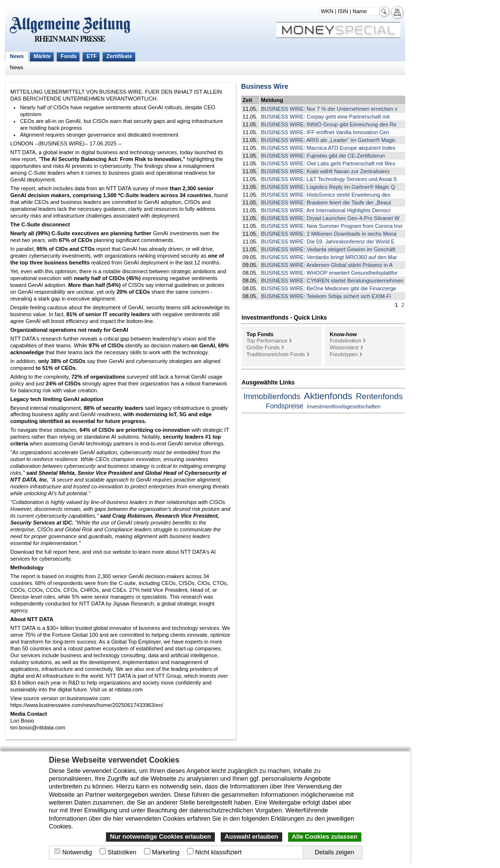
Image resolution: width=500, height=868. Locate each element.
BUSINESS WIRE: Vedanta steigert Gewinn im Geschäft (328, 249)
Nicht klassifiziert (219, 852)
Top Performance (267, 341)
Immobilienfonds (272, 396)
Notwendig (77, 852)
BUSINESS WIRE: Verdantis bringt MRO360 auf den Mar (329, 257)
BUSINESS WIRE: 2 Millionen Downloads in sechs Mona (329, 234)
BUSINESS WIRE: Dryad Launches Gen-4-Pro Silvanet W (331, 218)
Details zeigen (334, 852)
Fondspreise (284, 406)
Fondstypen (344, 354)
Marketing (166, 852)
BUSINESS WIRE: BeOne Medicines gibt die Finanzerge (329, 288)
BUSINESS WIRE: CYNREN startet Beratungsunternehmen (333, 281)
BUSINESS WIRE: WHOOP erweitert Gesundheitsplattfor (330, 273)
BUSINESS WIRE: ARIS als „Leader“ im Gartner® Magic (329, 140)
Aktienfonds (328, 396)
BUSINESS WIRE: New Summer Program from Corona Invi (332, 226)
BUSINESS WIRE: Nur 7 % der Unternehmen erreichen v (329, 109)
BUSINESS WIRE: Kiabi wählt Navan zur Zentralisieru (325, 171)
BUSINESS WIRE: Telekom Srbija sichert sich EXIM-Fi (326, 296)
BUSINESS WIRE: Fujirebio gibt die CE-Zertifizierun (323, 156)
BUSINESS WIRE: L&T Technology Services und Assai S (329, 179)
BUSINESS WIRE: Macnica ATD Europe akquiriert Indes (328, 148)
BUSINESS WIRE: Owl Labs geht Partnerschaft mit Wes (328, 163)
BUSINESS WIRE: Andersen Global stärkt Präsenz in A (327, 265)
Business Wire (265, 86)
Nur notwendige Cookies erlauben (160, 837)
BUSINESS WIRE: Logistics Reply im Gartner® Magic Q (328, 187)
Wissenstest (344, 347)
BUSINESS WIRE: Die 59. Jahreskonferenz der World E (328, 242)
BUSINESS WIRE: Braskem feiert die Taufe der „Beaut (326, 202)
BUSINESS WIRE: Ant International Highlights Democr (326, 210)
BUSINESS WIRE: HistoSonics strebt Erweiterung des (326, 195)
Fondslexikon (345, 341)
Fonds (69, 56)
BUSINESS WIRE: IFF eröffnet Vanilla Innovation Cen (325, 132)
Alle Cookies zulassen (325, 837)
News (17, 56)
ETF (92, 56)
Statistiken (122, 852)
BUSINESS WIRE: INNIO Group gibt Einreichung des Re (329, 124)
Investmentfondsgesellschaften (344, 406)
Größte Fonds (263, 347)
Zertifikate (119, 56)
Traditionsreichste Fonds (276, 354)
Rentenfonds (379, 396)
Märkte (42, 56)
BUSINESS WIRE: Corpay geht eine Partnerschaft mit (326, 117)
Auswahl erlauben (251, 837)
